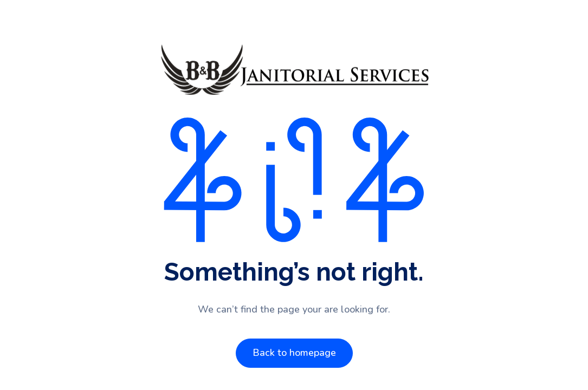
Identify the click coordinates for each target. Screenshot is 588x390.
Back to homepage (294, 353)
